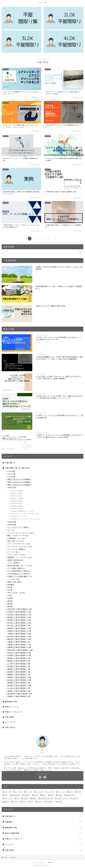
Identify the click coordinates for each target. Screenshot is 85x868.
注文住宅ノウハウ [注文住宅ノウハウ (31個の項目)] (62, 799)
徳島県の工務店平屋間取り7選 (19, 669)
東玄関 (10, 601)
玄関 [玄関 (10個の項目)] (24, 802)
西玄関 (10, 604)
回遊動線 (11, 585)
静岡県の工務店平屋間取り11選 (19, 628)
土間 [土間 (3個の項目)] (79, 792)
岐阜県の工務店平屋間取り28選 (19, 637)
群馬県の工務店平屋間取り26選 (19, 617)
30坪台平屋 (12, 522)
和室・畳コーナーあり (16, 541)
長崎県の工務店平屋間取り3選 (19, 683)
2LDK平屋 (11, 471)
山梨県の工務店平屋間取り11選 (19, 631)
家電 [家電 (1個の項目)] (44, 795)
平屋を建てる (10, 463)
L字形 (10, 596)
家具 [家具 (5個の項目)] (36, 795)
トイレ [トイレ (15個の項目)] (29, 792)
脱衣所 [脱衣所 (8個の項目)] (39, 802)
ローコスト (12, 530)
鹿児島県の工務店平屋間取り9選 (20, 694)
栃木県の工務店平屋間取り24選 (19, 623)
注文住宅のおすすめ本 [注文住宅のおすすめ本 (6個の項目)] (46, 799)
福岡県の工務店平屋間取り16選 (19, 677)
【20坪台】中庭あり (17, 491)
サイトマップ (10, 722)
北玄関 (10, 598)
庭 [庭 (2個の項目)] (18, 799)
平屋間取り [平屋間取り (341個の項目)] (70, 795)
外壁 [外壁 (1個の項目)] (6, 795)
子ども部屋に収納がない (17, 568)
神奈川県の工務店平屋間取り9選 (20, 609)
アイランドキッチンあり (17, 555)
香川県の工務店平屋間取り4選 (19, 667)
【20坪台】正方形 (16, 496)
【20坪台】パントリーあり (19, 516)
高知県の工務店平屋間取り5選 (19, 672)
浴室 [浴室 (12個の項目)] (6, 802)
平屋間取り (44, 822)
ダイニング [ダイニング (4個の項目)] (18, 792)
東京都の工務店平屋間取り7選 (19, 626)
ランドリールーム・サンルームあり (21, 533)
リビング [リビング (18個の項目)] (50, 792)
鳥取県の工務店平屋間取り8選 (19, 661)
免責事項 (51, 863)
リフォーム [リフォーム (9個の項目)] (61, 792)
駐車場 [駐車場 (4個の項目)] (60, 802)
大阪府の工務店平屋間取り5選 (19, 642)
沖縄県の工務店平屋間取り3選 (19, 696)
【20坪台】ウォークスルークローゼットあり (25, 514)
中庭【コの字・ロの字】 (17, 593)
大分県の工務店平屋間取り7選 (19, 688)
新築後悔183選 (11, 702)
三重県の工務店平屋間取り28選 (19, 634)
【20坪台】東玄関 (16, 504)
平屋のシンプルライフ (14, 712)
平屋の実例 (9, 717)
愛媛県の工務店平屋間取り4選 (19, 675)
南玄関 (10, 607)
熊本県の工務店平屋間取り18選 (19, 686)
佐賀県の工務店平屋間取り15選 (19, 680)
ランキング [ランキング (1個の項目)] (39, 792)
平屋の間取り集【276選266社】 (18, 468)
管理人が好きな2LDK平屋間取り (20, 480)
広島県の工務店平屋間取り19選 (19, 656)
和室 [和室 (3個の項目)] (71, 792)
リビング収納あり (14, 563)
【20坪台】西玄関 (16, 506)
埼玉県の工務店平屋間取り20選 (19, 615)
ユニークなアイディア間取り (18, 527)
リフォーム (44, 844)
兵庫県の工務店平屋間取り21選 (19, 645)
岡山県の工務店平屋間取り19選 (19, 653)
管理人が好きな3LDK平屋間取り (20, 482)
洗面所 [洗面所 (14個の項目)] (75, 799)
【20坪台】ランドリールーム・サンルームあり (25, 519)
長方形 (10, 588)
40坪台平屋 (12, 525)
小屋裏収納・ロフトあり (17, 538)
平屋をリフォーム (12, 707)
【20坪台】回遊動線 (17, 498)
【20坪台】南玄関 (16, 501)
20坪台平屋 (12, 488)
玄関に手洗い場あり (15, 582)
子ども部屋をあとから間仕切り (19, 574)
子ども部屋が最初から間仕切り (19, 571)
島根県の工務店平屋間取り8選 (19, 658)
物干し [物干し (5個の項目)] (15, 802)
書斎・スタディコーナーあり (18, 536)
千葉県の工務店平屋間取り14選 (19, 612)
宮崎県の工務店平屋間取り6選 (19, 691)
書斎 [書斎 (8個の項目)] (34, 799)
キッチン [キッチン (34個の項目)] (7, 792)
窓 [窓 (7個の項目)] (31, 802)
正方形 (10, 590)
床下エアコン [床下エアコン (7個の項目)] (8, 799)
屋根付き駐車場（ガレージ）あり (20, 566)
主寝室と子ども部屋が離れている (20, 577)
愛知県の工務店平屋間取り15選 (19, 639)
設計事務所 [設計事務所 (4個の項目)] (50, 802)
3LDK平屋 (11, 474)
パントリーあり (13, 552)
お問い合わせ (10, 727)
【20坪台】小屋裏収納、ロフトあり (22, 511)
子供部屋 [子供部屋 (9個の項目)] (27, 795)
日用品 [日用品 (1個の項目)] (26, 799)
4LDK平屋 (11, 477)
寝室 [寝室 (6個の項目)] (52, 795)
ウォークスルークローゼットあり (20, 547)
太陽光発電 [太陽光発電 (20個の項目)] (16, 795)
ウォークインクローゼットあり (19, 544)
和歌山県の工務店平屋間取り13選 (20, 650)
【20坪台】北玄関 (16, 509)
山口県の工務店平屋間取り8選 (19, 664)
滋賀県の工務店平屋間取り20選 (19, 647)
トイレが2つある (14, 579)
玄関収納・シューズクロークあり (20, 557)
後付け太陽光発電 (44, 833)
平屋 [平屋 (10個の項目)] (60, 795)
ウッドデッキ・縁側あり (17, 549)
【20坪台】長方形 (16, 493)
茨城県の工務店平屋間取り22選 (19, 620)
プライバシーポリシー (38, 863)
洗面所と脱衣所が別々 (16, 560)
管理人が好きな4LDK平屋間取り (20, 485)
